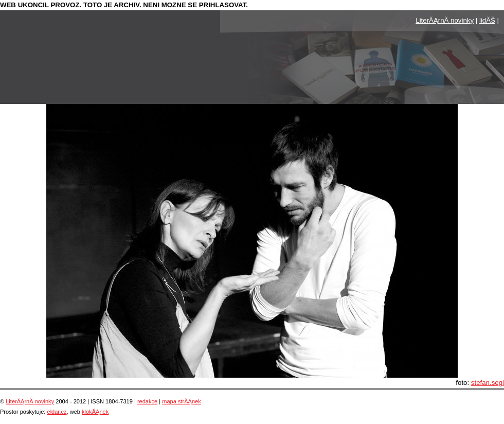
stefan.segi (488, 383)
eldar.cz (57, 412)
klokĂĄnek (95, 412)
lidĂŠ (487, 20)
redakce (147, 401)
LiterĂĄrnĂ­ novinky (445, 20)
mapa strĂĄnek (182, 401)
